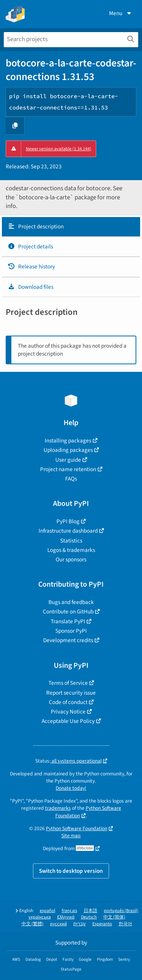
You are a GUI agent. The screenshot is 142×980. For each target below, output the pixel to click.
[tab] (71, 227)
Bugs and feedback (71, 602)
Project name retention (68, 469)
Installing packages (68, 441)
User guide (68, 460)
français (69, 911)
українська (40, 917)
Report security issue (71, 693)
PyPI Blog (68, 521)
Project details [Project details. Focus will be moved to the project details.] (30, 247)
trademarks (58, 808)
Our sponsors (71, 559)
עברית (80, 924)
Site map (71, 836)
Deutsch (89, 917)
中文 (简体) (114, 917)
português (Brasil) (121, 911)
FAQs (71, 479)
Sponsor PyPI (71, 631)
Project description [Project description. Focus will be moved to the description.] (36, 227)
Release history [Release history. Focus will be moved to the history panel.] (31, 267)
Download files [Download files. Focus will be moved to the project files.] (30, 287)
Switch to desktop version (71, 871)
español (48, 911)
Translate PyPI (68, 621)
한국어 (125, 924)
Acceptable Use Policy (68, 721)
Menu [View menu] (121, 13)
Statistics (71, 541)
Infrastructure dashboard (68, 531)
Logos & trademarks (71, 550)
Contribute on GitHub (68, 612)
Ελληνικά (66, 917)
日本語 (91, 911)
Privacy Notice (68, 712)
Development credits (68, 640)
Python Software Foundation (76, 828)
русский (59, 924)
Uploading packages (68, 450)
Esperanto (102, 924)
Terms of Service (68, 683)
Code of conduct (68, 702)
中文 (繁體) (33, 924)
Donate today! (71, 788)
